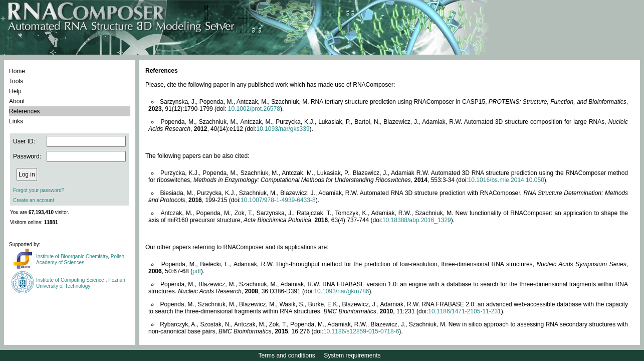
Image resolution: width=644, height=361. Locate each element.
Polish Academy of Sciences (80, 259)
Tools (16, 81)
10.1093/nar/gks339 (283, 129)
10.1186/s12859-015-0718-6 (361, 331)
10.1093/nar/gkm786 (341, 291)
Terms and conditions (286, 355)
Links (16, 121)
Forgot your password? (39, 190)
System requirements (352, 355)
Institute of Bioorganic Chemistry (72, 256)
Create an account (34, 200)
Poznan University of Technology (81, 283)
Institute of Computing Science (71, 280)
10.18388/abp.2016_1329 (417, 220)
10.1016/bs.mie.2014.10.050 (506, 180)
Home (17, 71)
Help (15, 91)
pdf (197, 271)
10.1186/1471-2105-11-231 (464, 311)
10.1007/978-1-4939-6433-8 (278, 200)
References (24, 111)
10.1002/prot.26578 (254, 109)
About (17, 101)
